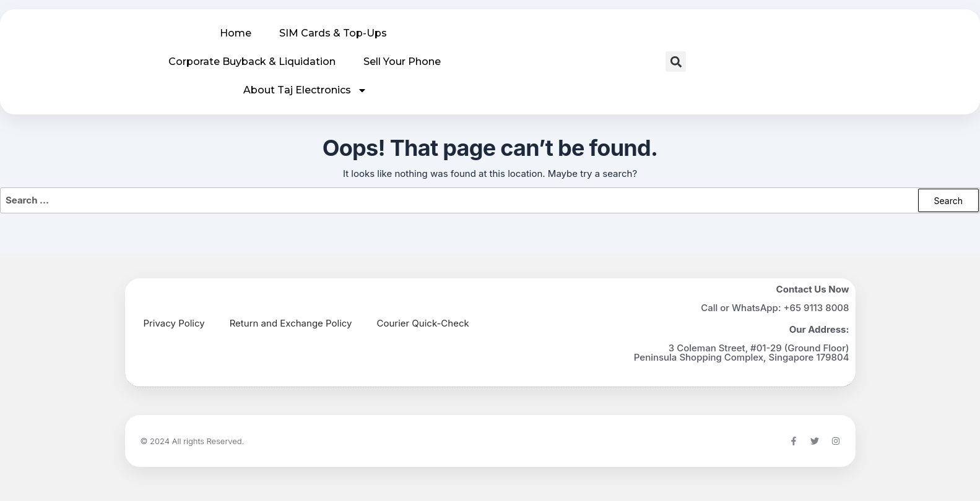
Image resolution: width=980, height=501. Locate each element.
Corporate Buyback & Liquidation (252, 62)
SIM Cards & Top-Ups (333, 33)
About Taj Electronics (305, 90)
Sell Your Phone (402, 62)
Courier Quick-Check (423, 323)
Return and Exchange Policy (291, 323)
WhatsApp (755, 308)
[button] (676, 62)
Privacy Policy (174, 323)
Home (236, 33)
